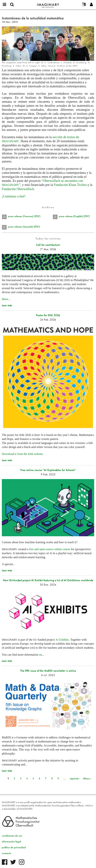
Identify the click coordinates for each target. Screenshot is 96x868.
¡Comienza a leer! (14, 196)
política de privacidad (14, 847)
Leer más (7, 305)
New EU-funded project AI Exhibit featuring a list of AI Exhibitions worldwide (48, 580)
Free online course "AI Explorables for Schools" (48, 470)
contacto (7, 853)
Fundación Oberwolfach (18, 189)
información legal (11, 841)
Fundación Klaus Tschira (70, 185)
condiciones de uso (12, 836)
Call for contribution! (48, 245)
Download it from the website (22, 454)
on (40, 655)
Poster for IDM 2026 (48, 315)
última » (87, 778)
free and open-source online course (50, 549)
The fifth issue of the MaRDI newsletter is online (48, 671)
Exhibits (62, 640)
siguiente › (75, 778)
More (5, 299)
